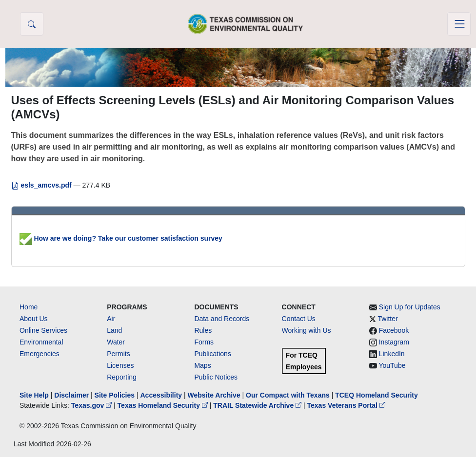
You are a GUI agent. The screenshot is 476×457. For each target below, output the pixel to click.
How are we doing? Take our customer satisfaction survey (121, 238)
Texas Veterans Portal (346, 405)
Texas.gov (92, 405)
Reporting (122, 377)
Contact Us (299, 319)
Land (114, 330)
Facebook (394, 330)
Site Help (34, 395)
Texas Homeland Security (164, 405)
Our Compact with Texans (288, 395)
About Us (34, 319)
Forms (204, 342)
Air (111, 319)
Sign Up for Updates (410, 307)
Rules (203, 330)
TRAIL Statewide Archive (258, 405)
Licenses (120, 365)
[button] (32, 24)
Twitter (387, 319)
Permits (118, 354)
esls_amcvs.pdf (42, 185)
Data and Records (222, 319)
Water (116, 342)
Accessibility (162, 395)
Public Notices (216, 377)
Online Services (43, 330)
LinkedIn (392, 354)
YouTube (392, 365)
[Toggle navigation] (459, 24)
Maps (202, 365)
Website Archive (214, 395)
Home (29, 307)
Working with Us (307, 330)
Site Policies (115, 395)
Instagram (394, 342)
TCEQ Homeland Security (377, 395)
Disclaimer (71, 395)
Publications (213, 354)
